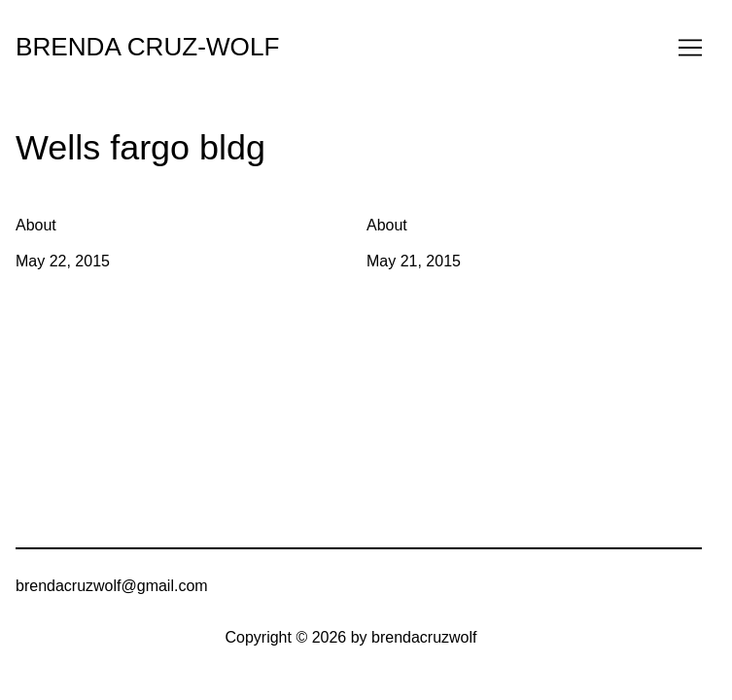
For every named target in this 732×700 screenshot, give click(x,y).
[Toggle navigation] (690, 48)
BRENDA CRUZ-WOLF (147, 47)
